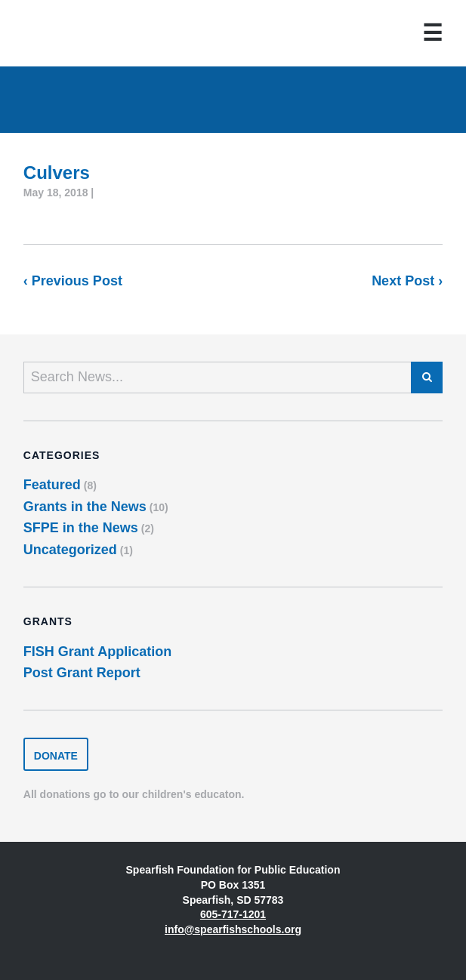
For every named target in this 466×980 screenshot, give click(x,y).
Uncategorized (70, 550)
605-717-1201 (233, 914)
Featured (52, 485)
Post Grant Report (82, 673)
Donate (56, 756)
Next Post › (407, 281)
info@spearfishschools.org (233, 929)
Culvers (57, 173)
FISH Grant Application (97, 652)
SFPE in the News (81, 528)
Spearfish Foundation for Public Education (73, 33)
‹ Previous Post (73, 281)
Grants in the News (85, 507)
